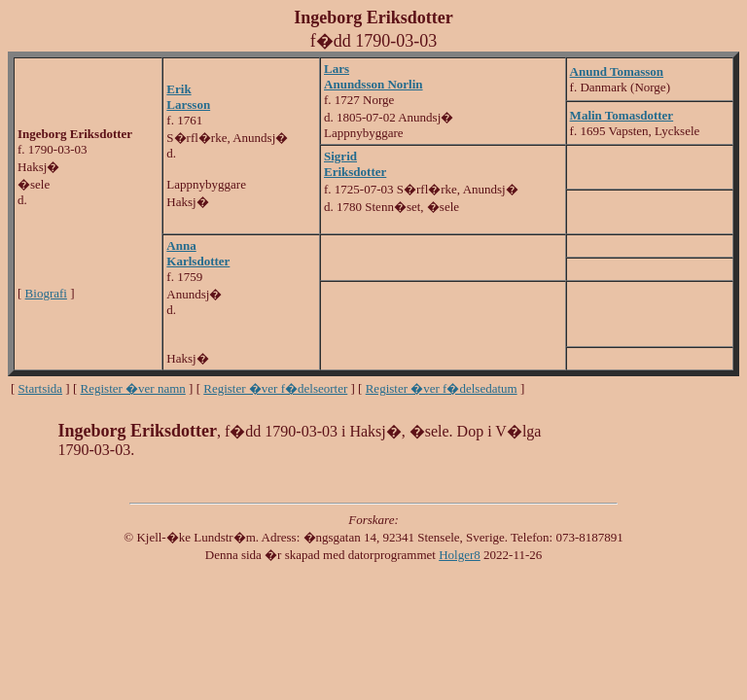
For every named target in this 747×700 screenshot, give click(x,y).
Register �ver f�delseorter (275, 388)
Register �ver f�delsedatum (442, 388)
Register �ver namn (133, 388)
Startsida (41, 388)
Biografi (46, 293)
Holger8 (460, 555)
